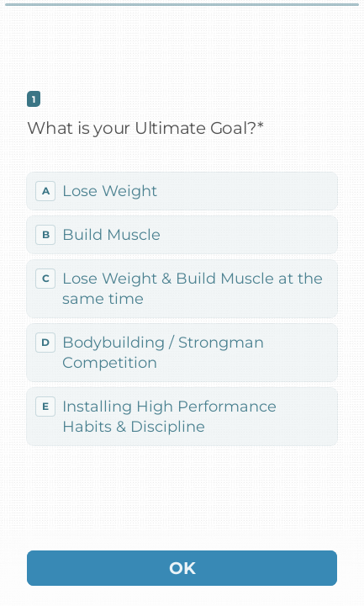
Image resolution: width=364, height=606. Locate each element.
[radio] (182, 191)
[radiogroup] (182, 309)
